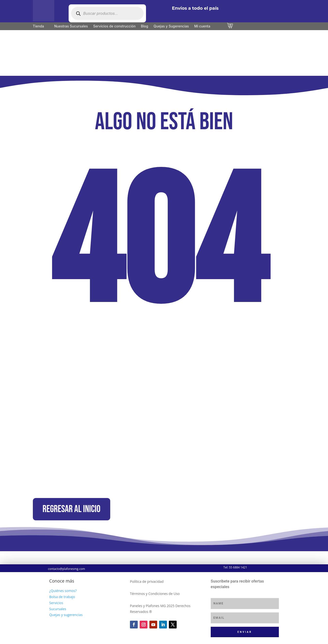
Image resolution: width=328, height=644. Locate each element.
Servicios (56, 603)
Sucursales (58, 609)
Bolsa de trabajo (62, 597)
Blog (145, 26)
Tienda (38, 26)
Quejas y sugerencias (66, 615)
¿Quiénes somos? (63, 591)
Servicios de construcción (114, 26)
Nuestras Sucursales (71, 26)
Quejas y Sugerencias (171, 26)
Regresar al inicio (72, 509)
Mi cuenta (202, 26)
